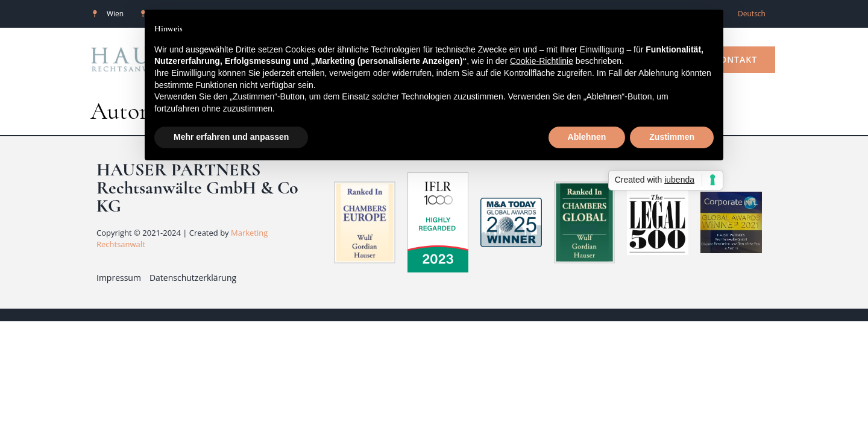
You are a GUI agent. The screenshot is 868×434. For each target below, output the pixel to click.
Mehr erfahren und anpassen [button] (231, 137)
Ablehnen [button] (587, 137)
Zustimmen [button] (672, 137)
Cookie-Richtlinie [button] (542, 61)
